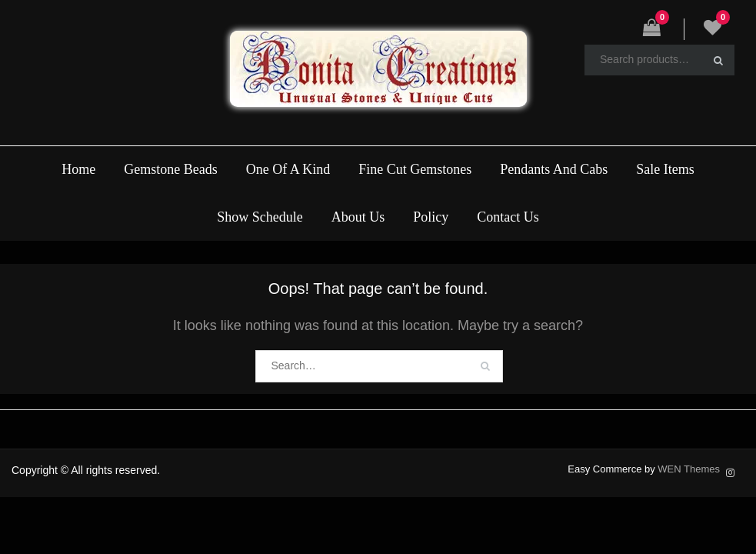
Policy (431, 217)
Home (78, 169)
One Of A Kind (288, 169)
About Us (358, 217)
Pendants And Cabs (554, 169)
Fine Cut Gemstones (415, 169)
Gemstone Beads (170, 169)
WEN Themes (689, 469)
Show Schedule (260, 217)
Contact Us (508, 217)
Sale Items (665, 169)
